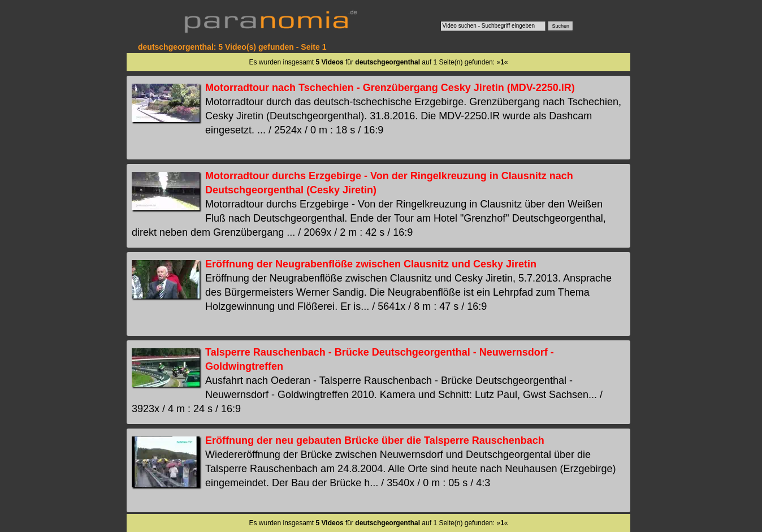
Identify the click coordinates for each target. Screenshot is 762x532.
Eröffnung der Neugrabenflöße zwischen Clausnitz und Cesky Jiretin (371, 264)
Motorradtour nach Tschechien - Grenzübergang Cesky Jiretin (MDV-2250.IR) (390, 88)
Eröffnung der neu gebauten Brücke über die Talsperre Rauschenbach (375, 440)
